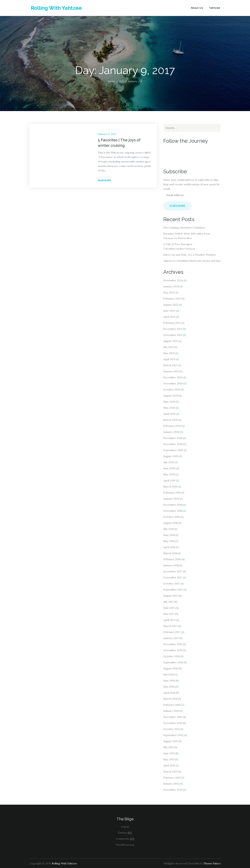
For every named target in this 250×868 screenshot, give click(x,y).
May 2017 (169, 614)
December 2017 (173, 571)
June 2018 (169, 535)
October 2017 (171, 584)
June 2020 (169, 402)
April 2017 (169, 620)
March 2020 (171, 420)
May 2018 (169, 541)
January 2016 (171, 711)
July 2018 (169, 529)
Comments (125, 839)
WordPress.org (125, 845)
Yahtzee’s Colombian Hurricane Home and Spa (192, 261)
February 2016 (172, 705)
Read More (105, 180)
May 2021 (169, 353)
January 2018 (171, 565)
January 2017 (171, 638)
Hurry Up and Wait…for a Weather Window (190, 255)
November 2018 (173, 511)
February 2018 (172, 559)
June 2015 (169, 753)
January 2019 (171, 499)
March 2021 (170, 365)
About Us (197, 8)
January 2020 (171, 432)
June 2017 (169, 608)
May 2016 (169, 687)
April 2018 (169, 547)
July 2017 (168, 602)
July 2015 (168, 747)
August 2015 (171, 741)
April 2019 (169, 480)
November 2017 (173, 577)
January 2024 (171, 286)
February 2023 (172, 299)
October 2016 (172, 656)
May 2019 (169, 474)
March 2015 (170, 771)
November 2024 (173, 280)
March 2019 (170, 486)
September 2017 (173, 590)
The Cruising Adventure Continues (184, 228)
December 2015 (173, 717)
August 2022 (171, 305)
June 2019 (169, 468)
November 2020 (173, 383)
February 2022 (172, 323)
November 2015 (173, 723)
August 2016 (171, 668)
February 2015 (172, 778)
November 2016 (173, 650)
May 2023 (169, 292)
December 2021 (173, 329)
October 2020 (172, 389)
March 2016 (170, 699)
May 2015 (169, 759)
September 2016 (173, 662)
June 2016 (169, 681)
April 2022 (169, 317)
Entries (125, 833)
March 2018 (170, 553)
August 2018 (171, 523)
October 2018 (172, 517)
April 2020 (169, 414)
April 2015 (169, 765)
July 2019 (169, 462)
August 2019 (171, 456)
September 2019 (173, 450)
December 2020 (173, 377)
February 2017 (172, 632)
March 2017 (170, 626)
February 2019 (172, 493)
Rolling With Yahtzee (56, 8)
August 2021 (171, 341)
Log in (125, 827)
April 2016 (169, 693)
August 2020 (171, 396)
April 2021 (169, 359)
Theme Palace (212, 863)
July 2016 (169, 674)
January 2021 (171, 371)
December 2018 (173, 505)
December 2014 (173, 790)
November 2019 (173, 444)
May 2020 (169, 408)
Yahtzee (215, 8)
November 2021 (173, 335)
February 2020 (172, 426)
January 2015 (171, 784)
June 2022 (169, 311)
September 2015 (173, 735)
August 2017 (171, 596)
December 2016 (173, 644)
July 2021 (169, 347)
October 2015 (171, 729)
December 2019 (173, 438)
